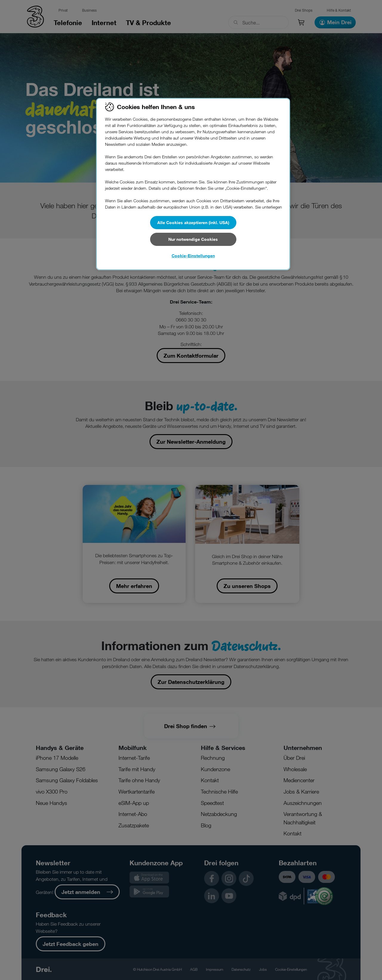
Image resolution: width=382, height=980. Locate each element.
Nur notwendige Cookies (193, 239)
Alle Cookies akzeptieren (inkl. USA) (193, 222)
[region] (193, 184)
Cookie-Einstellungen (193, 256)
